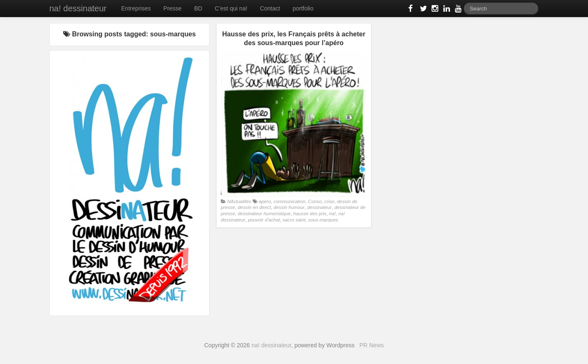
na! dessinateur (78, 8)
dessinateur (320, 207)
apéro (265, 201)
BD (198, 8)
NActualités (239, 201)
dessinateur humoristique (264, 214)
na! (332, 214)
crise (330, 201)
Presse (173, 8)
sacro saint (294, 220)
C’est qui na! (231, 8)
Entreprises (136, 8)
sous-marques (323, 220)
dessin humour (289, 207)
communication (289, 201)
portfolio (303, 8)
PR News (371, 345)
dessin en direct (254, 207)
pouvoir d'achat (264, 220)
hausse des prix (310, 214)
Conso (315, 201)
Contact (270, 8)
